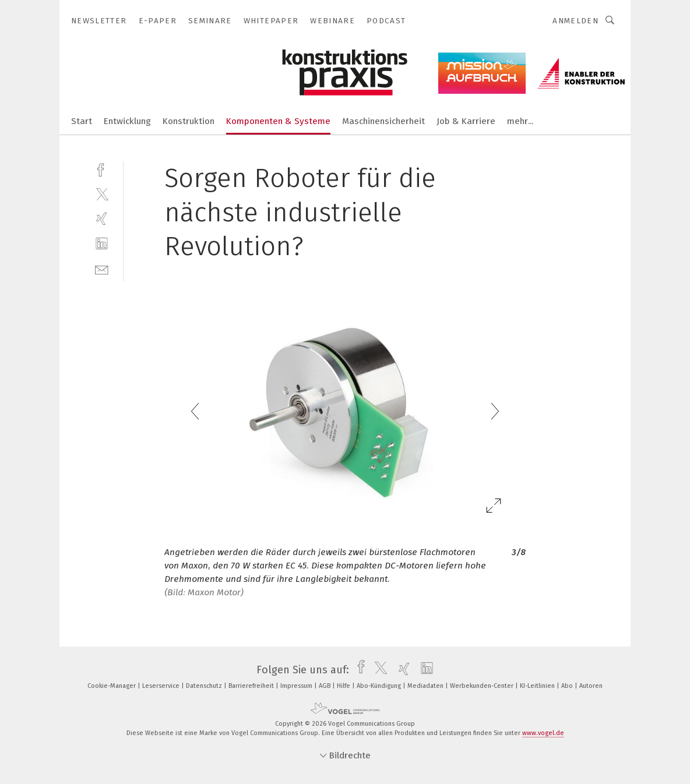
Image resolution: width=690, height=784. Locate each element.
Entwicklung (127, 121)
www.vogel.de (543, 733)
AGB (325, 686)
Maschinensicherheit (383, 121)
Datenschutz (205, 686)
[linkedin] (102, 244)
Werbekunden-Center (483, 686)
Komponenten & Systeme (278, 121)
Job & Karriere (466, 121)
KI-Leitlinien (538, 686)
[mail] (102, 269)
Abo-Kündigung (380, 686)
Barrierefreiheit (252, 686)
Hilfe (344, 686)
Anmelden (575, 21)
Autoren (591, 686)
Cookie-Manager (112, 686)
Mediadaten (426, 686)
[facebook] (102, 169)
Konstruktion (189, 121)
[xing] (102, 219)
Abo (568, 686)
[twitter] (102, 194)
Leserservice (162, 686)
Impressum (297, 686)
